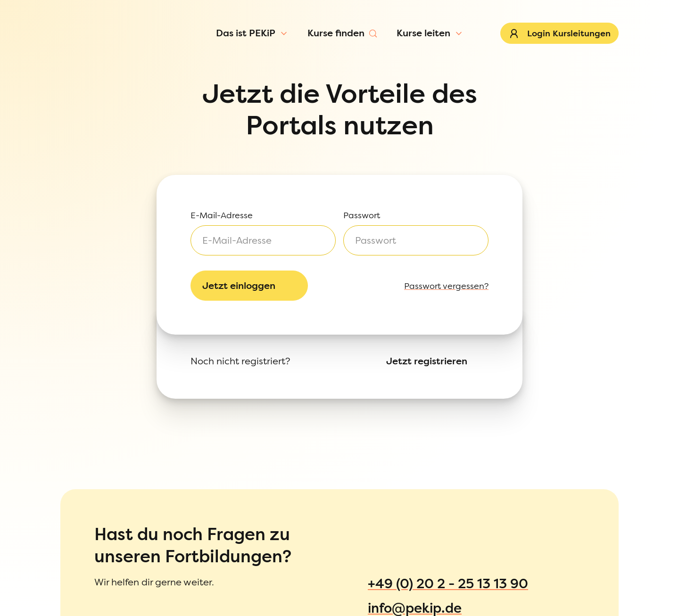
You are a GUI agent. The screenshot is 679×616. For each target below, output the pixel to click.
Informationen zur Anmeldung (80, 577)
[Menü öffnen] (81, 63)
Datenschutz (46, 558)
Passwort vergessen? (37, 159)
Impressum (44, 539)
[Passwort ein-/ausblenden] (94, 138)
